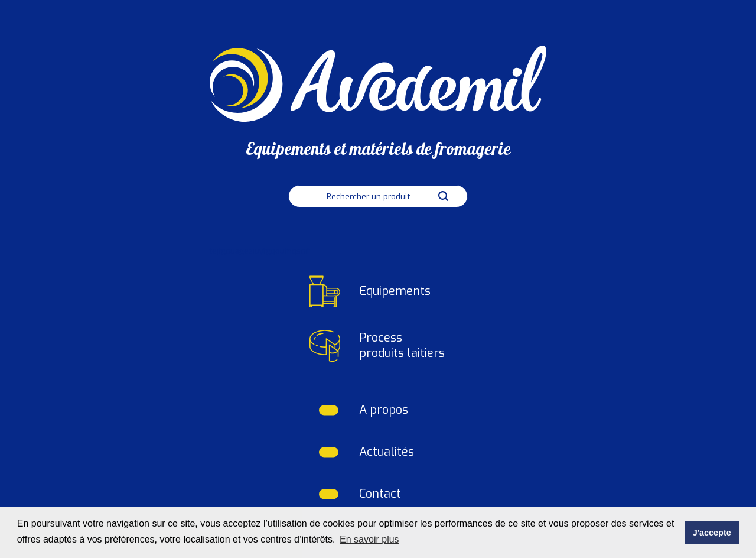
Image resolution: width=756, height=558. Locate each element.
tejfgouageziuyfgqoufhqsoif (260, 251)
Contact (380, 494)
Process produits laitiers (402, 345)
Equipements (395, 291)
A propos (384, 410)
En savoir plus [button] (369, 539)
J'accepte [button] (712, 533)
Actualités (387, 452)
